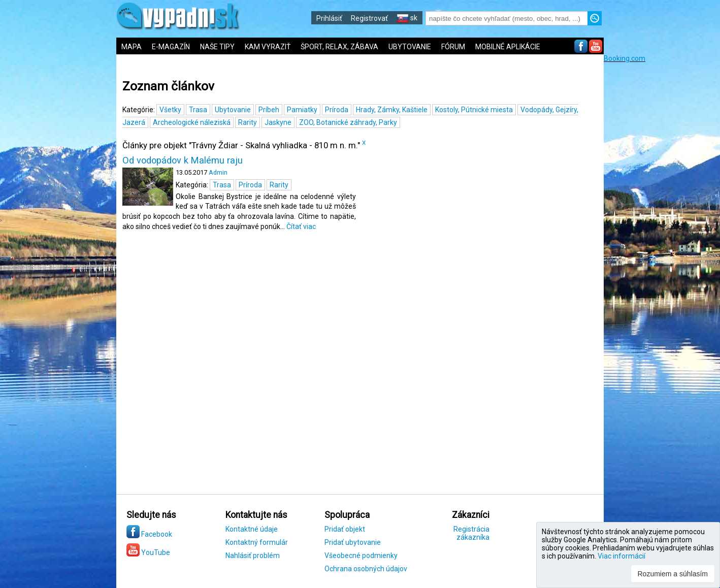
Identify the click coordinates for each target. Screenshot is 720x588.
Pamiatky (302, 110)
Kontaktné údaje (252, 529)
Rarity (248, 122)
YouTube (148, 552)
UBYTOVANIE (410, 47)
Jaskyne (278, 122)
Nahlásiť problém (253, 556)
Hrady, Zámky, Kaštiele (392, 110)
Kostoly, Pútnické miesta (474, 110)
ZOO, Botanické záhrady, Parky (348, 122)
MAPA (132, 47)
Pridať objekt (345, 529)
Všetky (170, 110)
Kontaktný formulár (257, 542)
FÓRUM (453, 47)
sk (407, 18)
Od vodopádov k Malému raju (183, 160)
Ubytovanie (233, 110)
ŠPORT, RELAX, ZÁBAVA (339, 47)
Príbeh (269, 110)
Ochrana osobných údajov (366, 569)
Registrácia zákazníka (471, 533)
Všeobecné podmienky (361, 556)
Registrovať (369, 18)
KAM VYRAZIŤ (268, 47)
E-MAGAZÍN (171, 47)
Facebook (149, 534)
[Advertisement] (662, 215)
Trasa (198, 110)
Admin (218, 172)
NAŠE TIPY (217, 47)
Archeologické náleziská (192, 122)
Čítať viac (301, 226)
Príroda (337, 110)
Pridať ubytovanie (353, 542)
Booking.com (625, 58)
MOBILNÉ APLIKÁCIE (508, 47)
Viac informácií (621, 556)
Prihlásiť (329, 18)
